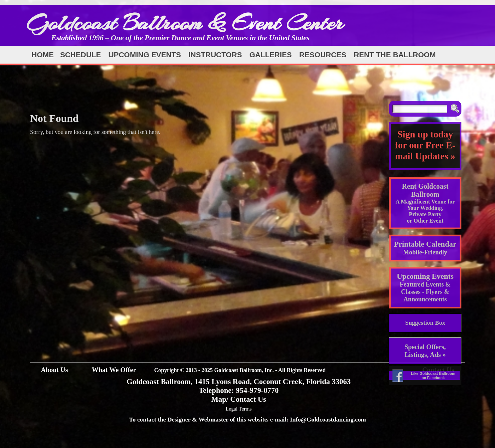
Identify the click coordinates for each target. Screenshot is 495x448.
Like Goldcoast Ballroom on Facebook (433, 376)
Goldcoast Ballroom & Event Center (185, 23)
